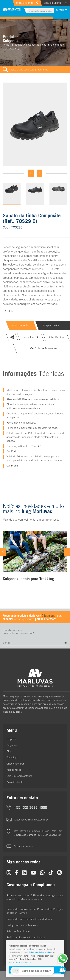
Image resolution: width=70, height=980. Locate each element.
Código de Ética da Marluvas (22, 925)
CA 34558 (9, 311)
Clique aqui (49, 616)
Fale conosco (14, 770)
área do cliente (53, 3)
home (6, 45)
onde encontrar (25, 3)
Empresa (11, 739)
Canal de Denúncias (25, 846)
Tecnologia (12, 757)
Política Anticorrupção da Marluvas (26, 937)
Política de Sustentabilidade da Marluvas (29, 919)
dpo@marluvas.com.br (20, 963)
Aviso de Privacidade (18, 931)
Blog (9, 751)
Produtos (17, 45)
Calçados (12, 745)
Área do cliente (15, 782)
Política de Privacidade (39, 952)
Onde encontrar (15, 764)
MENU (62, 10)
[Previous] (31, 173)
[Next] (39, 173)
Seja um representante (19, 776)
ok (66, 643)
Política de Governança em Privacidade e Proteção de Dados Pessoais (35, 911)
